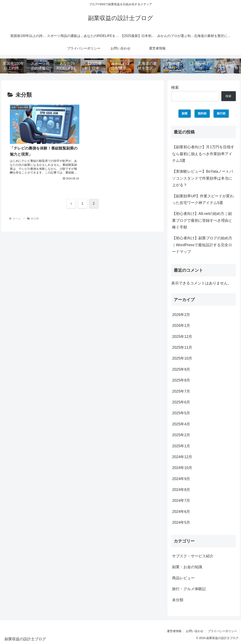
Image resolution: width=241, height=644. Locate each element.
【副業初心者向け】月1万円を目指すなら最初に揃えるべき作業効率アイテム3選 (203, 154)
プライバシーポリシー (222, 631)
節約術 (202, 113)
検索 (175, 87)
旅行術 (221, 113)
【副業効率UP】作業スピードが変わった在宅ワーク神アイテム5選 (203, 199)
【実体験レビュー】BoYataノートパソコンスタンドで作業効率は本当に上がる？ (203, 178)
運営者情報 (174, 631)
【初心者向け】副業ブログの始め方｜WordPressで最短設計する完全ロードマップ (202, 245)
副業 (185, 113)
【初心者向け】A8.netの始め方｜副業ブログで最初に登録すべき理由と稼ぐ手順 (202, 220)
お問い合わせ (195, 631)
